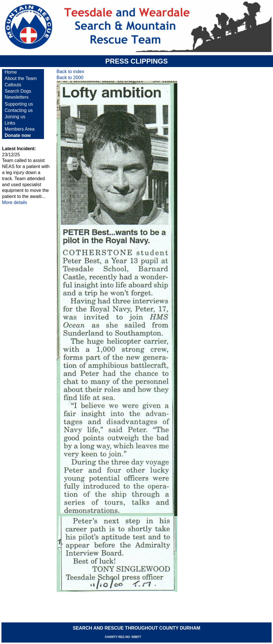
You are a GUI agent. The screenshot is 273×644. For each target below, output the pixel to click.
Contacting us (19, 110)
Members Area (20, 129)
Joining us (15, 117)
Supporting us (19, 104)
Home (11, 72)
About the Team (21, 78)
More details (15, 202)
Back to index (70, 72)
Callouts (13, 85)
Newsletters (17, 97)
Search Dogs (18, 91)
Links (10, 123)
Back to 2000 (70, 78)
